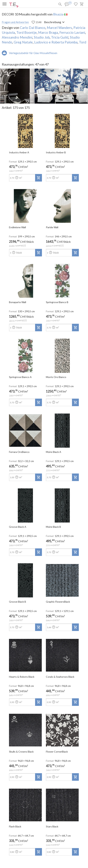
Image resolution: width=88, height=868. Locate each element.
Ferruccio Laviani (72, 32)
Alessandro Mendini (17, 37)
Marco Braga (48, 32)
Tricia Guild (60, 37)
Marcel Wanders (59, 28)
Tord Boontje (27, 32)
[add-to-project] (39, 178)
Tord (83, 42)
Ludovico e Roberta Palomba (56, 42)
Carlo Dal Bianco (33, 28)
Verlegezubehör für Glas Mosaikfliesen (33, 53)
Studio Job (42, 37)
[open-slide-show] (25, 130)
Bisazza (58, 14)
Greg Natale (23, 42)
